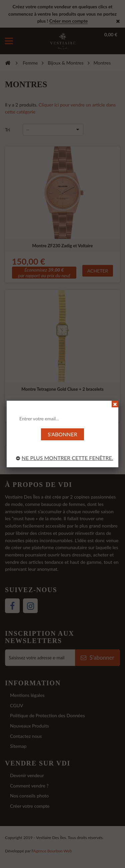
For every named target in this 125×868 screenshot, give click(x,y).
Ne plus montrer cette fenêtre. (65, 458)
